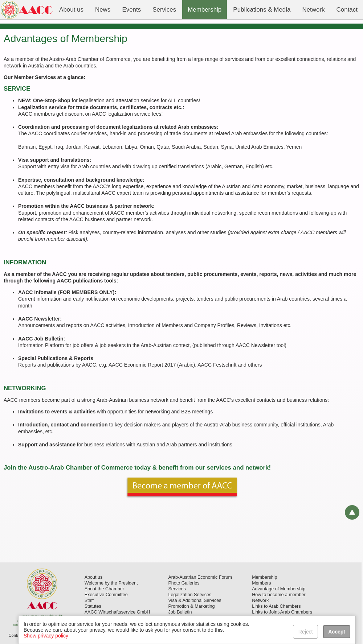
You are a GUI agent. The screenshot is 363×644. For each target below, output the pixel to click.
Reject (306, 632)
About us (94, 577)
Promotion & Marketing (191, 606)
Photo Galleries (184, 583)
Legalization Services (190, 595)
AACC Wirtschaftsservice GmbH (117, 612)
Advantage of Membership (279, 589)
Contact (15, 635)
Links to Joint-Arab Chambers (282, 612)
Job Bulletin (180, 612)
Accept (337, 632)
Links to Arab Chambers (276, 606)
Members (261, 583)
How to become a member (279, 595)
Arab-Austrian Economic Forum (200, 577)
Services (177, 589)
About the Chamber (104, 589)
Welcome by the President (111, 583)
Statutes (93, 606)
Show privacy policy (46, 636)
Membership (264, 577)
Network (260, 600)
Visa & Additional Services (195, 600)
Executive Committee (106, 595)
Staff (89, 600)
